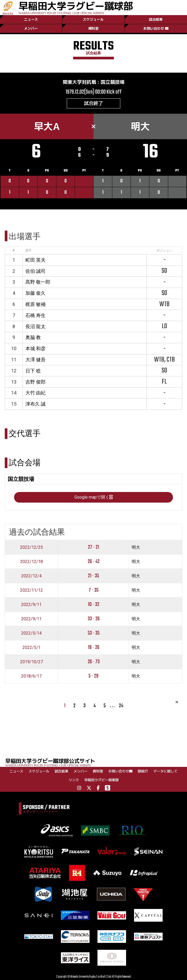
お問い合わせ (156, 28)
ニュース (31, 19)
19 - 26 (94, 647)
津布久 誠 (35, 404)
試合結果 (156, 19)
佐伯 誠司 (35, 271)
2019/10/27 (32, 662)
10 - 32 (94, 605)
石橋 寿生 (35, 315)
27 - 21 (93, 547)
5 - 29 (93, 676)
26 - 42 (94, 562)
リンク (74, 780)
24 (121, 706)
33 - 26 (94, 619)
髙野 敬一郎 (38, 282)
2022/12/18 (32, 562)
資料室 (93, 28)
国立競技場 (113, 82)
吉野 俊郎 (35, 382)
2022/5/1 (32, 647)
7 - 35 (94, 590)
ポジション (164, 251)
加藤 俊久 (35, 293)
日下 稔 (33, 371)
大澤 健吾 (35, 360)
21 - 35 (93, 576)
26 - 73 (94, 662)
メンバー (31, 28)
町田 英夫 (35, 260)
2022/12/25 (32, 547)
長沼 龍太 (35, 326)
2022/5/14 (31, 633)
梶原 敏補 (35, 304)
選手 (28, 251)
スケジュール (93, 19)
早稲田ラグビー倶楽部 (101, 780)
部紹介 (143, 771)
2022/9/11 (31, 605)
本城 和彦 (35, 348)
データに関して (165, 771)
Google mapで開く (93, 497)
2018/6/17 (31, 676)
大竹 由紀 (35, 393)
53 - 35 (94, 633)
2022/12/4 (31, 576)
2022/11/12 (32, 590)
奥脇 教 (33, 337)
